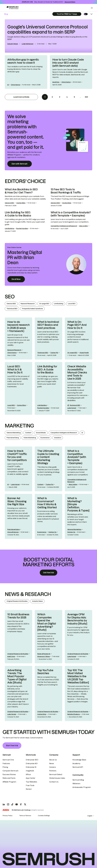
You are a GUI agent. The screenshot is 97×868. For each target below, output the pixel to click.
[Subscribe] (67, 14)
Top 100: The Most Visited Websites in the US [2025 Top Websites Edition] (78, 676)
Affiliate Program (9, 782)
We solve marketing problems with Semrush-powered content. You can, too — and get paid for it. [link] (26, 132)
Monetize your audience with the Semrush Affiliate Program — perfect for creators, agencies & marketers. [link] (25, 155)
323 (86, 97)
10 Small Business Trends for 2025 (18, 616)
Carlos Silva (21, 405)
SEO (10, 297)
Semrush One (8, 760)
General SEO (9, 203)
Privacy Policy (7, 816)
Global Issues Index (57, 778)
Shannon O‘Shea (44, 656)
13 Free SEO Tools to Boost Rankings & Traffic (66, 191)
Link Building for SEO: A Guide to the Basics (18, 214)
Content (28, 433)
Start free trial (12, 746)
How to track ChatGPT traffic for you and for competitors (17, 456)
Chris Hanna (15, 85)
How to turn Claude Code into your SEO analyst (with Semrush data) (68, 63)
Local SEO (72, 304)
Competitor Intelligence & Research (64, 226)
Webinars (76, 783)
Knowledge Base (79, 760)
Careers (53, 767)
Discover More (70, 2)
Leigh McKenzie (27, 44)
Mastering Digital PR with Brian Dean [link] (25, 258)
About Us (53, 760)
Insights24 (30, 771)
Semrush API (78, 767)
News (52, 763)
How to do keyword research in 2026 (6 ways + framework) (18, 326)
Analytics (56, 82)
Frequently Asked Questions (32, 309)
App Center (31, 778)
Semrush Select (56, 774)
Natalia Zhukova (74, 714)
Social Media (41, 433)
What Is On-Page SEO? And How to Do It (77, 325)
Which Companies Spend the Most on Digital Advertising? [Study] (47, 622)
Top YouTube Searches (45, 672)
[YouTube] (17, 804)
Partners (53, 771)
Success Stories (9, 774)
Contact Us (54, 782)
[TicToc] (12, 804)
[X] (25, 804)
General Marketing (14, 433)
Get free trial (48, 573)
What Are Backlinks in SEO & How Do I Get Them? (21, 191)
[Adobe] (6, 810)
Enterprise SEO (32, 760)
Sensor (29, 789)
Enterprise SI (31, 767)
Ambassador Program (82, 787)
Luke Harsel (72, 408)
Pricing (5, 767)
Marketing (19, 426)
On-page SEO (44, 304)
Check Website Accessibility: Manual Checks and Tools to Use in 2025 (77, 373)
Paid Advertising (13, 438)
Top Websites (31, 782)
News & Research (28, 594)
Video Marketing (30, 438)
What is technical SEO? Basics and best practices (48, 325)
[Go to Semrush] (12, 8)
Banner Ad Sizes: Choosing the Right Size (17, 501)
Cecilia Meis (21, 203)
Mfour (28, 774)
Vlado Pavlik (84, 353)
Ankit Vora (11, 656)
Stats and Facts (9, 778)
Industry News (13, 44)
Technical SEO (12, 309)
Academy (76, 763)
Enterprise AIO (32, 763)
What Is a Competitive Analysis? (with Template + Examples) (71, 214)
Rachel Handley (22, 228)
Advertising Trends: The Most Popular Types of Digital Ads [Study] (17, 676)
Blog (6, 14)
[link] (48, 36)
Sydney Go (52, 532)
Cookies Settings (44, 816)
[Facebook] (21, 804)
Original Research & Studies (17, 601)
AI (8, 85)
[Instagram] (8, 804)
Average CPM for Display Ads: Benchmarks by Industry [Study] (77, 619)
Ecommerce (45, 438)
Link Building (9, 228)
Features (6, 763)
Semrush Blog (78, 780)
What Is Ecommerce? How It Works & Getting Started (47, 503)
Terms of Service (25, 816)
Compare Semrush (10, 771)
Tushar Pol (54, 353)
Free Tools (30, 785)
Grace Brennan (13, 532)
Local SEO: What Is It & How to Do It (15, 370)
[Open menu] (92, 8)
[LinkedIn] (4, 804)
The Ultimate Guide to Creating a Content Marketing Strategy (48, 457)
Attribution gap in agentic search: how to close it (23, 61)
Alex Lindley (84, 226)
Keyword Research (28, 304)
